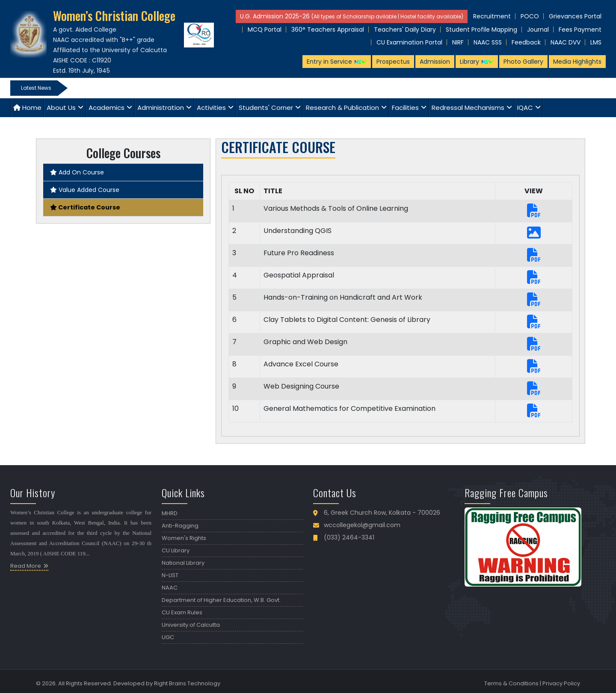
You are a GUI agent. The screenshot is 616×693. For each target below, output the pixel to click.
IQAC (525, 108)
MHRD (170, 513)
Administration (161, 108)
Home (27, 108)
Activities (211, 108)
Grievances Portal (575, 16)
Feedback (526, 42)
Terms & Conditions (511, 683)
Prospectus (393, 62)
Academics (107, 108)
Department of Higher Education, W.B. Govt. (221, 600)
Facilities (405, 108)
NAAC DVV (566, 42)
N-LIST (170, 575)
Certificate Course (85, 207)
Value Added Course (85, 190)
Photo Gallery (523, 62)
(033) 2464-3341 (349, 537)
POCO (530, 16)
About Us (61, 108)
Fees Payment (580, 29)
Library (477, 62)
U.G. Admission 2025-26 (352, 16)
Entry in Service (337, 62)
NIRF (458, 42)
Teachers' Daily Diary (405, 29)
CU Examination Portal (409, 42)
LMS (596, 42)
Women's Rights (184, 538)
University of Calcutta (191, 625)
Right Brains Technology (187, 683)
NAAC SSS (488, 42)
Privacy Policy (561, 683)
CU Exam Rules (182, 612)
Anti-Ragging (180, 526)
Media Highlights (577, 62)
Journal (538, 29)
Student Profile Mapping (481, 29)
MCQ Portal (265, 29)
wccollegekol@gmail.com (362, 525)
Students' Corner (266, 108)
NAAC (170, 588)
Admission (435, 62)
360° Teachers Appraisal (328, 29)
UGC (168, 637)
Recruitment (492, 16)
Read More (26, 566)
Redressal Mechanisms (468, 108)
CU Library (176, 550)
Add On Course (77, 172)
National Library (183, 563)
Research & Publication (342, 108)
